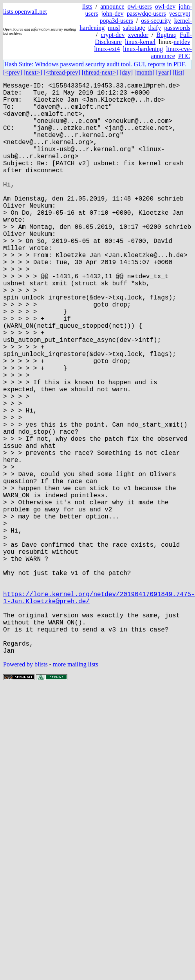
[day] (126, 72)
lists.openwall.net (25, 12)
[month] (144, 72)
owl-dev (165, 6)
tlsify (154, 28)
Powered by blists (25, 791)
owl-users (140, 6)
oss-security (156, 21)
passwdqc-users (146, 14)
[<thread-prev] (62, 72)
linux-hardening (143, 49)
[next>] (33, 72)
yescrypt (180, 14)
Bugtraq (166, 35)
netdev (182, 42)
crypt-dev (113, 35)
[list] (179, 72)
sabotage (134, 28)
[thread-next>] (100, 72)
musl (114, 28)
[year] (164, 72)
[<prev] (13, 72)
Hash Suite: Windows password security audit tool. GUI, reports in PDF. (95, 64)
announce (112, 6)
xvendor (138, 35)
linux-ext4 (107, 49)
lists (87, 6)
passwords (177, 28)
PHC (184, 56)
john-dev (113, 14)
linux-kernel (140, 42)
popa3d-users (116, 21)
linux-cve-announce (172, 52)
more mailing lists (76, 791)
